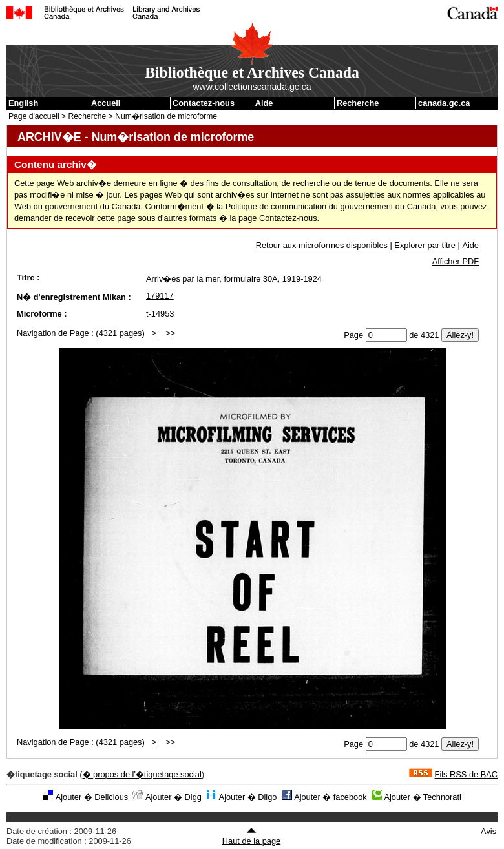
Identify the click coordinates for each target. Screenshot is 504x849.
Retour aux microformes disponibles (322, 245)
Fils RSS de (466, 774)
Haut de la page (251, 836)
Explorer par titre (425, 245)
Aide (264, 103)
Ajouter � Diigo (248, 797)
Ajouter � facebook (331, 797)
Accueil (106, 103)
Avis (488, 831)
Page (353, 335)
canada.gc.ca (444, 103)
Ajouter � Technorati (422, 797)
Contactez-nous (204, 103)
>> (170, 333)
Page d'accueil (34, 116)
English (23, 103)
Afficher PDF (456, 261)
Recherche (358, 103)
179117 (160, 296)
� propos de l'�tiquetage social (142, 774)
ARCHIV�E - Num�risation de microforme (136, 137)
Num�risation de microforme (166, 116)
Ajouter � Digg (173, 797)
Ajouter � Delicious (92, 797)
